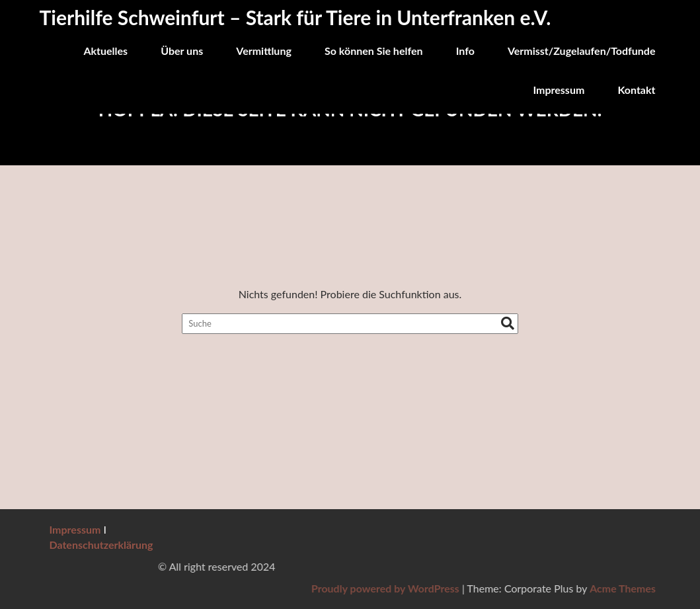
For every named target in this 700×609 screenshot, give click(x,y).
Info (465, 51)
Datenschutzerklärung (101, 545)
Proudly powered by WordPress (534, 588)
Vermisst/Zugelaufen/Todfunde (582, 51)
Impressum (559, 90)
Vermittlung (264, 51)
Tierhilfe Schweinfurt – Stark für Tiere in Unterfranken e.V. (295, 17)
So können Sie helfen (374, 51)
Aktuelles (105, 51)
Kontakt (636, 90)
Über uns (182, 51)
